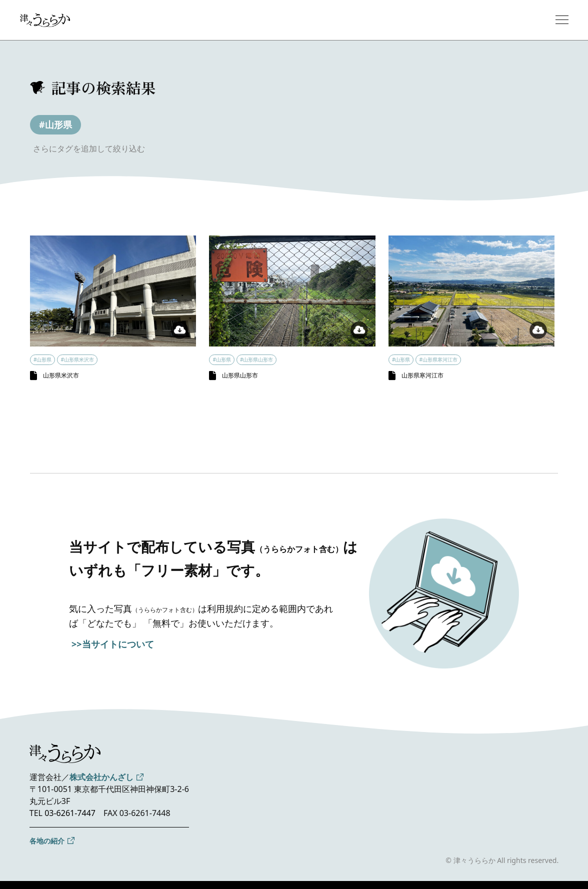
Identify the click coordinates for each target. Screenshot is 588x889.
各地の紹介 (47, 841)
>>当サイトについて (113, 644)
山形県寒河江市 (422, 375)
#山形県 (55, 124)
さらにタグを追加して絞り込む (89, 148)
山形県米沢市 (61, 375)
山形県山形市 (240, 375)
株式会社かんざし (101, 777)
